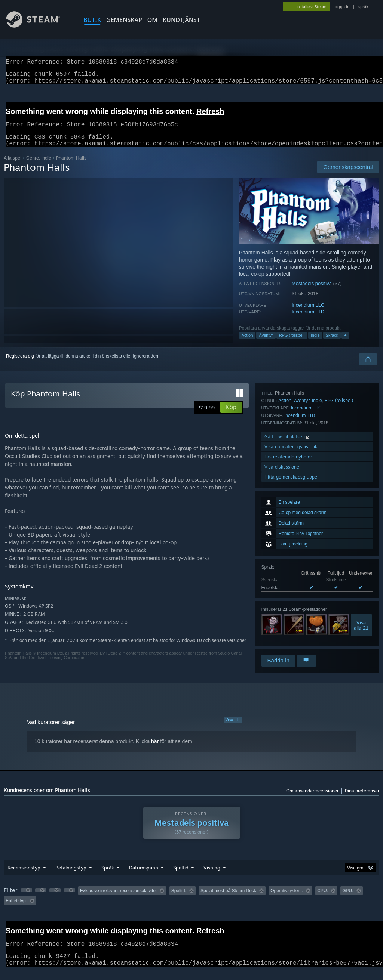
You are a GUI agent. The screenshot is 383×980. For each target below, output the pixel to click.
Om (152, 20)
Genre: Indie (39, 167)
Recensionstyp (24, 877)
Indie (315, 344)
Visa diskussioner (283, 633)
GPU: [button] (348, 900)
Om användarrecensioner (312, 800)
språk (363, 7)
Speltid (181, 877)
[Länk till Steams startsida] (39, 26)
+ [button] (345, 344)
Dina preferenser (362, 800)
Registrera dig (20, 365)
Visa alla (233, 729)
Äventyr (266, 344)
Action (247, 344)
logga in (341, 7)
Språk (108, 877)
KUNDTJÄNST (181, 20)
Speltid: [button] (179, 900)
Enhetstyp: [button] (16, 910)
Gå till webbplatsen (288, 603)
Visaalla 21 (361, 526)
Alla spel (13, 167)
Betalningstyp (71, 877)
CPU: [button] (323, 900)
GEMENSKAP (124, 20)
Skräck (332, 344)
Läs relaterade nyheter (288, 623)
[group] (191, 905)
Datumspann (144, 877)
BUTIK (92, 20)
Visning (212, 877)
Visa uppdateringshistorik (291, 613)
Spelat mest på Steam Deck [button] (228, 900)
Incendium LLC (308, 314)
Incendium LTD (308, 321)
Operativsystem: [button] (287, 900)
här (155, 750)
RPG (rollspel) (292, 344)
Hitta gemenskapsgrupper (292, 643)
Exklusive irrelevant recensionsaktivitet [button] (118, 900)
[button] (231, 416)
